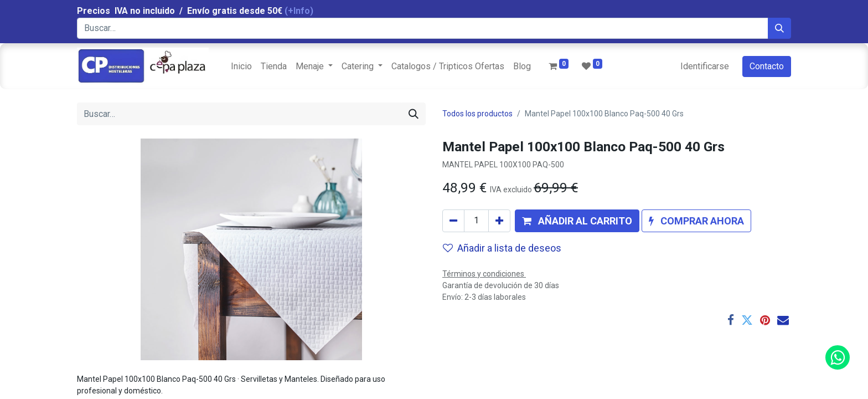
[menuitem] (241, 66)
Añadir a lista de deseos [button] (502, 248)
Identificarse (705, 66)
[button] (577, 221)
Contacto (767, 66)
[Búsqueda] (779, 28)
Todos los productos (477, 114)
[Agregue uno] (499, 221)
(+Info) (299, 11)
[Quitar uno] (453, 221)
